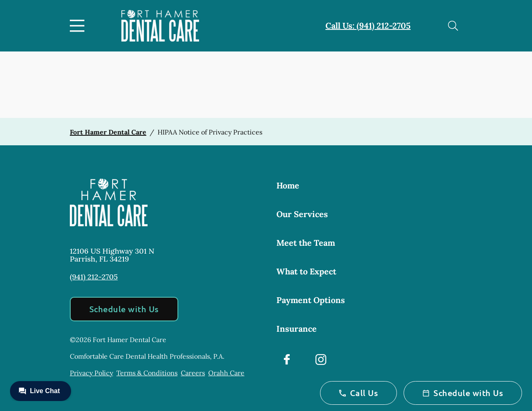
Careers (193, 373)
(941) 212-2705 (94, 277)
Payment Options (311, 300)
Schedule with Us (124, 309)
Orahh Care (226, 373)
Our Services (302, 214)
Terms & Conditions (147, 373)
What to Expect (306, 271)
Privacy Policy (91, 373)
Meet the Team (306, 243)
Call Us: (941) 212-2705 (368, 26)
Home (288, 185)
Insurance (297, 329)
